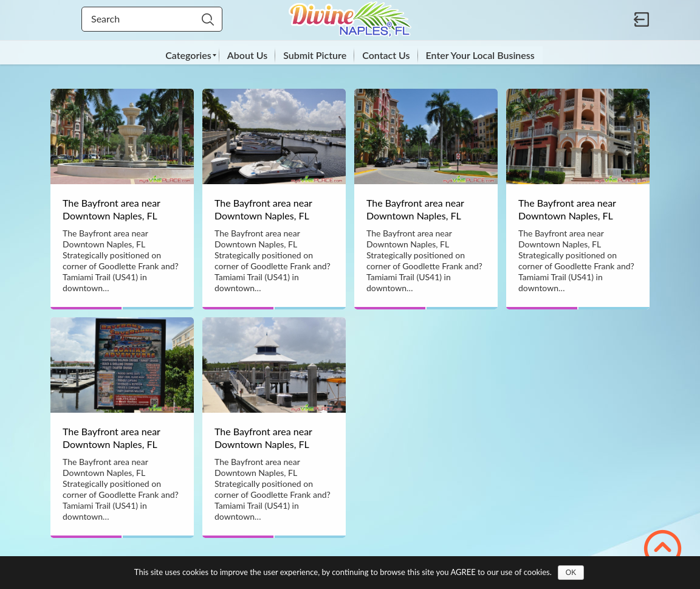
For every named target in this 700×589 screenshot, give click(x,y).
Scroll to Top (663, 549)
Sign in (642, 19)
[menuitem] (188, 55)
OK (571, 573)
